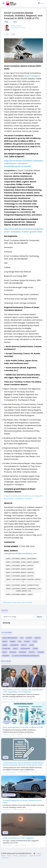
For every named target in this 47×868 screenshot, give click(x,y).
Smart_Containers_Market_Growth (20, 576)
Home (15, 22)
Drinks (13, 641)
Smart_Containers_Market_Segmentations (22, 585)
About (4, 856)
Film (20, 641)
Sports (32, 652)
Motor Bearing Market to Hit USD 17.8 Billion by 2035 (23, 727)
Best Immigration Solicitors (11, 699)
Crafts (37, 638)
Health (24, 645)
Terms (9, 856)
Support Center (35, 856)
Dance (5, 641)
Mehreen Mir (7, 810)
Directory (5, 858)
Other (35, 649)
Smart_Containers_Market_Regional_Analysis (23, 581)
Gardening (14, 645)
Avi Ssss (6, 734)
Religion (13, 652)
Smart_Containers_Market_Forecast (20, 572)
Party (5, 652)
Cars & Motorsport (10, 638)
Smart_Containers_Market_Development (21, 559)
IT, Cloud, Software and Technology (25, 656)
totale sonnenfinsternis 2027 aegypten (18, 838)
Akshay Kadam (16, 26)
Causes (29, 638)
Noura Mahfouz (8, 845)
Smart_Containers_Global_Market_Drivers (22, 562)
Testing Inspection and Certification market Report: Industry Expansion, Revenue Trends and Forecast (23, 764)
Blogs (6, 22)
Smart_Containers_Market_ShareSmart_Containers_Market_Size (23, 590)
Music (15, 649)
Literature (6, 649)
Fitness (27, 641)
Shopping (22, 652)
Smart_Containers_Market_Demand (19, 569)
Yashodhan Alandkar (10, 772)
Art (22, 638)
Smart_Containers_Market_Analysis (20, 566)
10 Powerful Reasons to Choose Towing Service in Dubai (22, 802)
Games (5, 645)
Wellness (6, 656)
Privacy (16, 856)
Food (35, 641)
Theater (41, 652)
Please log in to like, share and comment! (17, 602)
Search (39, 617)
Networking (25, 649)
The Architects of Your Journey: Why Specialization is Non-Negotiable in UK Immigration (23, 691)
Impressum (23, 856)
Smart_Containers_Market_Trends (19, 594)
